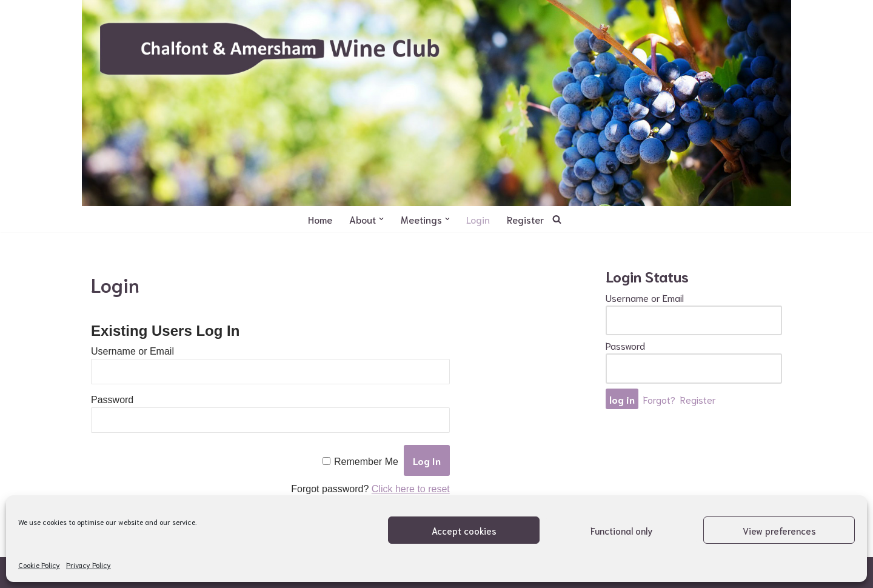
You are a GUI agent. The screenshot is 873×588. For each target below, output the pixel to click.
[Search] (557, 219)
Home (320, 219)
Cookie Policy (39, 565)
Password (112, 400)
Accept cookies (464, 530)
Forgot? (659, 399)
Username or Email (132, 351)
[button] (381, 219)
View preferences (779, 530)
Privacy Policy (89, 565)
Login (479, 219)
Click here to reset (411, 489)
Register (526, 219)
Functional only (622, 530)
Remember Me (366, 462)
